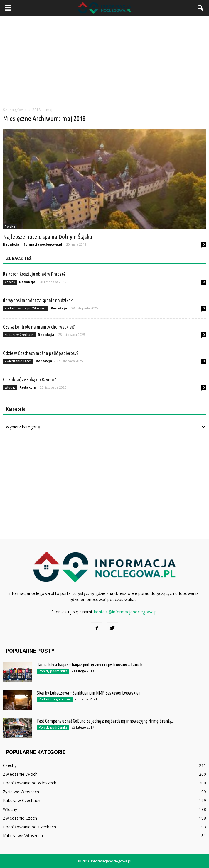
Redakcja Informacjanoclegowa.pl (33, 244)
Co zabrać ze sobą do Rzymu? (30, 379)
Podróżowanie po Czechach (30, 827)
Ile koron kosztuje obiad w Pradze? (34, 274)
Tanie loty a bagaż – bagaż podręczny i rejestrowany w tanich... (91, 665)
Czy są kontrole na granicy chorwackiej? (39, 327)
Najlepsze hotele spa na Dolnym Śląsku (48, 236)
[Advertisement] (105, 60)
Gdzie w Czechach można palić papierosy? (41, 353)
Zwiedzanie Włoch (20, 774)
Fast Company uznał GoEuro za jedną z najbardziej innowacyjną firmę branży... (105, 721)
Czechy (10, 282)
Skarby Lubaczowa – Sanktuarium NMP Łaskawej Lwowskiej (88, 693)
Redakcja (27, 282)
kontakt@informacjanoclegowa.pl (126, 612)
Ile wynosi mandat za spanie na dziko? (38, 300)
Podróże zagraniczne (55, 699)
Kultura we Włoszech (23, 836)
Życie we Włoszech (21, 792)
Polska (10, 227)
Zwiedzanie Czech (18, 361)
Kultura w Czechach (19, 335)
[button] (201, 8)
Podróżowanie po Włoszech (26, 308)
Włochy (10, 387)
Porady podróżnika (53, 671)
